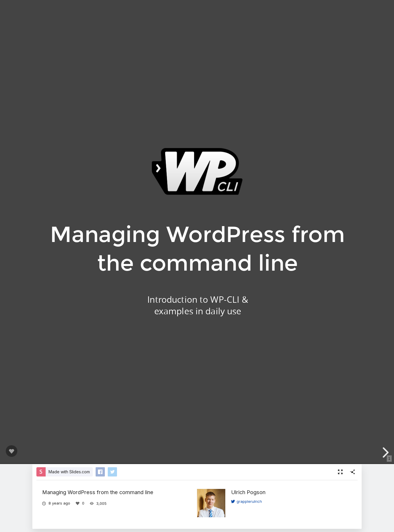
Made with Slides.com (69, 472)
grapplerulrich (247, 501)
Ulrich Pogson (248, 492)
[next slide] (385, 452)
